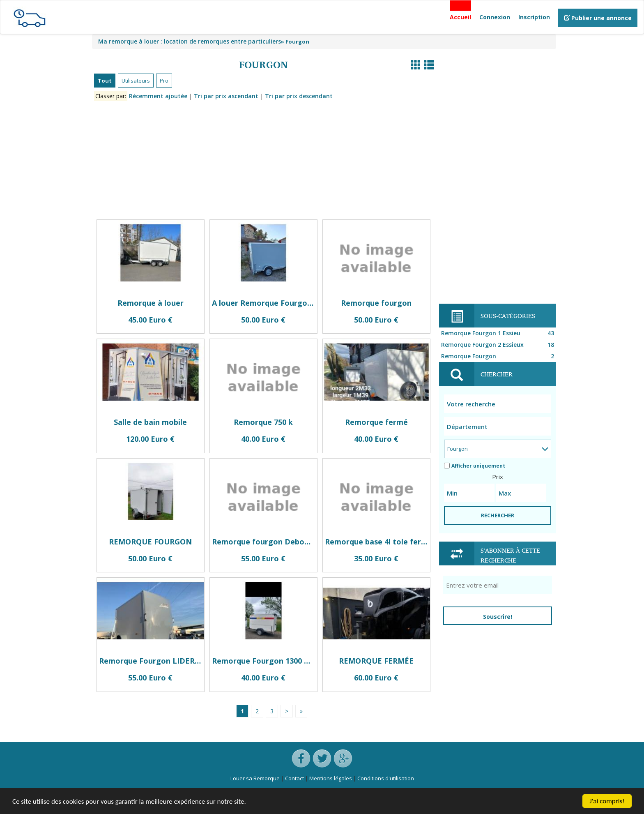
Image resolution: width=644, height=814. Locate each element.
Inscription (534, 17)
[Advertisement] (263, 162)
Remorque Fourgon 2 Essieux (499, 345)
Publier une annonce (598, 18)
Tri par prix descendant (299, 96)
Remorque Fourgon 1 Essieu (499, 333)
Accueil (460, 17)
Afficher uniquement (475, 466)
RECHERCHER (498, 515)
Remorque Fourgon (499, 356)
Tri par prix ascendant (226, 96)
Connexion (495, 17)
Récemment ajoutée (158, 96)
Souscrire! (498, 617)
